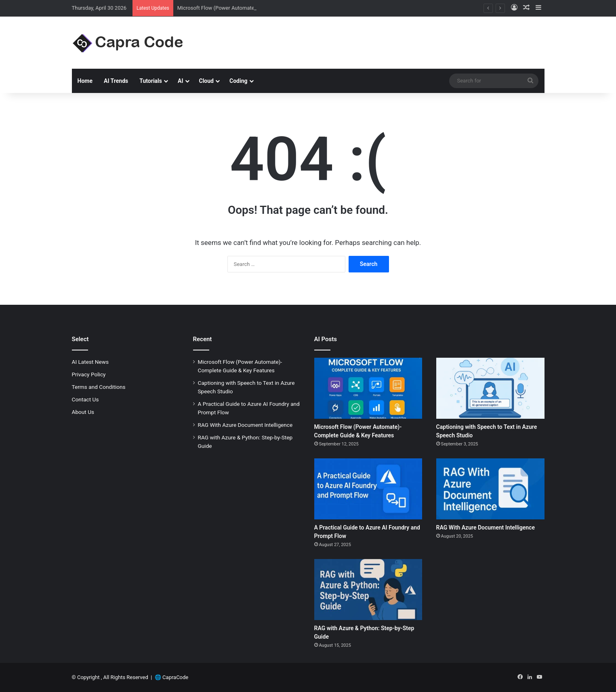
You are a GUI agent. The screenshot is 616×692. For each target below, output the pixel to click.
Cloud (207, 81)
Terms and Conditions (99, 387)
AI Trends (116, 81)
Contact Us (85, 399)
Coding (239, 81)
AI (181, 81)
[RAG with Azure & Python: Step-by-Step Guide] (368, 590)
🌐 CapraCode (171, 677)
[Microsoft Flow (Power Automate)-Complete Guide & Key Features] (368, 388)
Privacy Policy (89, 374)
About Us (83, 412)
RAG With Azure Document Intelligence (245, 425)
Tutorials (151, 81)
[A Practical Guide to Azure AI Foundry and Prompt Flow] (368, 489)
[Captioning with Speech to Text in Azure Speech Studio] (490, 388)
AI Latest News (90, 362)
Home (85, 81)
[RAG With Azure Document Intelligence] (490, 489)
